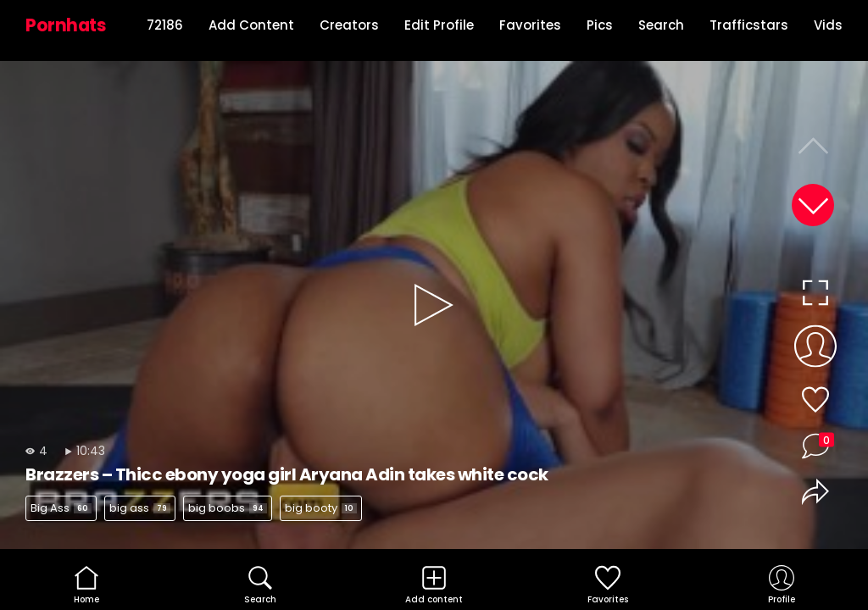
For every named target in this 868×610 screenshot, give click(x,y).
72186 (165, 25)
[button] (813, 205)
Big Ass (61, 508)
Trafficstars (749, 25)
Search (661, 25)
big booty (321, 508)
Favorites (530, 25)
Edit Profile (439, 25)
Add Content (251, 25)
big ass (140, 508)
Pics (600, 25)
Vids (828, 25)
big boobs (228, 508)
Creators (349, 25)
